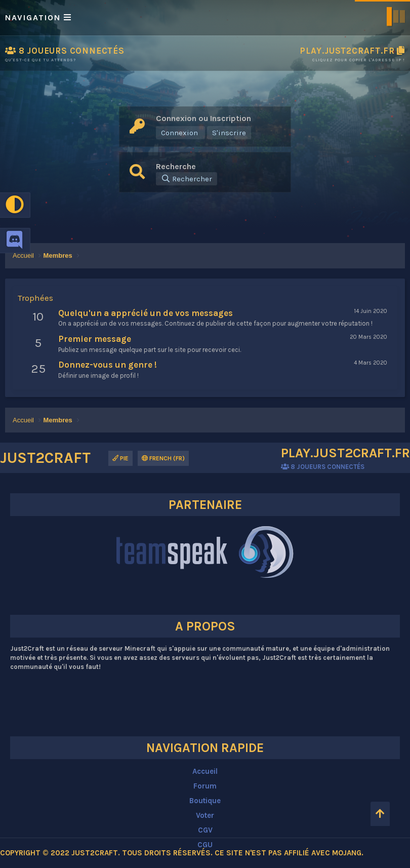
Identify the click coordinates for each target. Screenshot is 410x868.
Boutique (205, 801)
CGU (205, 845)
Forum (205, 786)
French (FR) (163, 458)
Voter (205, 815)
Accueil (205, 771)
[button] (205, 18)
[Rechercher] (187, 179)
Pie (120, 458)
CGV (205, 830)
